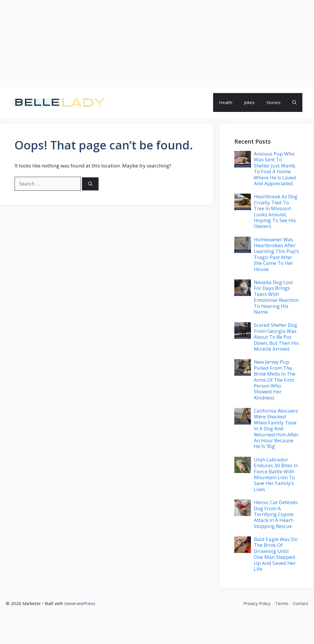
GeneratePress (80, 603)
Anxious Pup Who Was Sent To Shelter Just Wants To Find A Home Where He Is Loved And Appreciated (275, 168)
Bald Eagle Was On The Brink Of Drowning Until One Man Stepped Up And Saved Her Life (276, 554)
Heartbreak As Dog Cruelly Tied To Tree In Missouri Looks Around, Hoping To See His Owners (276, 211)
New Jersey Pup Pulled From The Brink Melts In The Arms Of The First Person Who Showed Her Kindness (275, 380)
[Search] (90, 184)
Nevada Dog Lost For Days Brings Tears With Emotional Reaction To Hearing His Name (276, 297)
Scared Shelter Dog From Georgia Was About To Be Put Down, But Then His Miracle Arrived (276, 337)
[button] (294, 102)
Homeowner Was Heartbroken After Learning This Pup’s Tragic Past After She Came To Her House (276, 254)
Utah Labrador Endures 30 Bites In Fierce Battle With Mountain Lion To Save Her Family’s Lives (276, 474)
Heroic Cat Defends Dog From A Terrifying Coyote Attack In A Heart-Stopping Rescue (276, 514)
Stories (273, 102)
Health (226, 102)
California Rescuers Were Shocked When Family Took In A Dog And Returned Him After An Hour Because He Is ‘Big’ (276, 428)
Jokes (249, 102)
